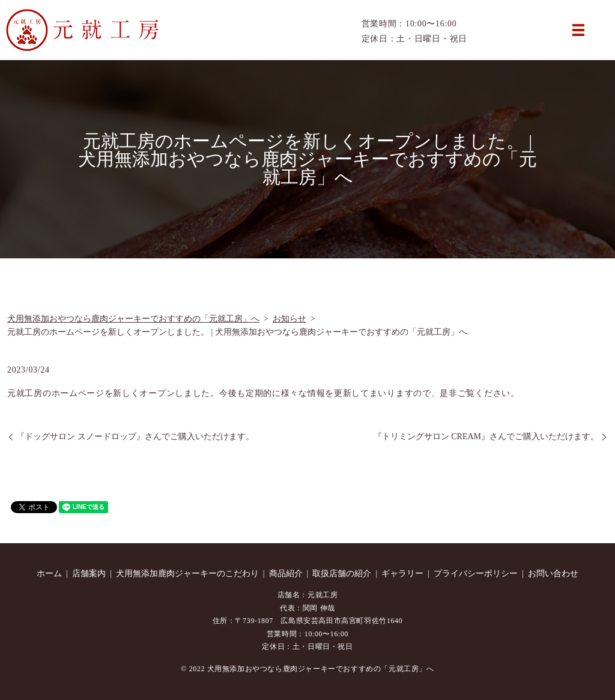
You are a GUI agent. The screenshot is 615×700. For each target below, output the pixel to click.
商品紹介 (286, 574)
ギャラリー (402, 574)
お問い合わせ (553, 574)
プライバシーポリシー (476, 574)
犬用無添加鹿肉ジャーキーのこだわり (187, 574)
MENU (578, 30)
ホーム (49, 574)
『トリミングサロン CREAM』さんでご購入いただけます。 (486, 437)
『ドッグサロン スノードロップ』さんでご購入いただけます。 (135, 437)
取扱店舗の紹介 (342, 574)
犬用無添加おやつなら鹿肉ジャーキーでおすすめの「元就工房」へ (133, 319)
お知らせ (289, 319)
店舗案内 (89, 574)
